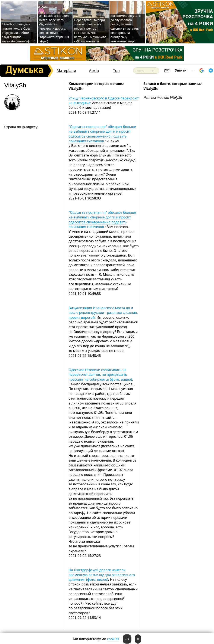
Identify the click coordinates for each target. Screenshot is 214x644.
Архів (94, 71)
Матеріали (66, 71)
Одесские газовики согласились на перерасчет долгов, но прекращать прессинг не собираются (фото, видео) (100, 375)
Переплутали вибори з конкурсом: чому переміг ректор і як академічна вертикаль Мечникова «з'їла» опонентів (90, 31)
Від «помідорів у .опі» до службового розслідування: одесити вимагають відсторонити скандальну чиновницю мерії (126, 28)
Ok (127, 639)
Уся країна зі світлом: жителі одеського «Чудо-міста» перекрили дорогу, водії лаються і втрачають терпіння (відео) (54, 28)
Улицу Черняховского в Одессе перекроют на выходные (103, 100)
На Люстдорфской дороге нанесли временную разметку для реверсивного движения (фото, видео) (102, 575)
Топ (116, 71)
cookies (113, 639)
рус (167, 70)
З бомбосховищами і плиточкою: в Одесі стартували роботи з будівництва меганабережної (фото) (18, 33)
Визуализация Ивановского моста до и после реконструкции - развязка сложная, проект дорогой (103, 313)
